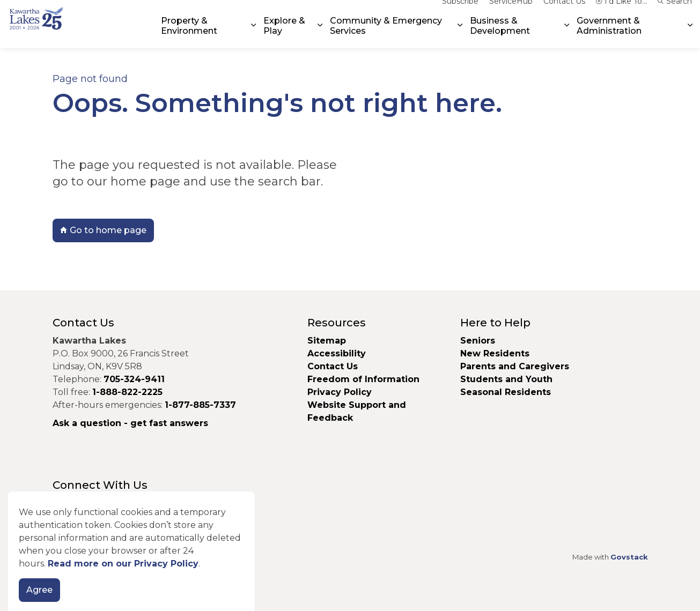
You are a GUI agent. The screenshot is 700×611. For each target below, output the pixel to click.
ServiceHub (511, 12)
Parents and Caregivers (515, 366)
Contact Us (564, 12)
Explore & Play (284, 36)
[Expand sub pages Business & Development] (567, 36)
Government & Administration (609, 36)
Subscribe (460, 12)
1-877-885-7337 (200, 405)
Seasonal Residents (507, 392)
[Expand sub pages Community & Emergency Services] (460, 36)
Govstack (629, 557)
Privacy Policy (340, 392)
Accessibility (337, 353)
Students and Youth (506, 379)
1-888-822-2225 (127, 392)
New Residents (495, 353)
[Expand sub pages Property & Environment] (253, 36)
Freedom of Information (363, 379)
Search (675, 12)
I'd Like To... (621, 12)
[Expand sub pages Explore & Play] (320, 36)
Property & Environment (189, 36)
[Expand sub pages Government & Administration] (690, 36)
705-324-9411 (134, 379)
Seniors (478, 341)
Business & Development (500, 36)
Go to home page (103, 230)
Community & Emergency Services (386, 36)
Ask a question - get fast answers (130, 423)
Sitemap (327, 341)
